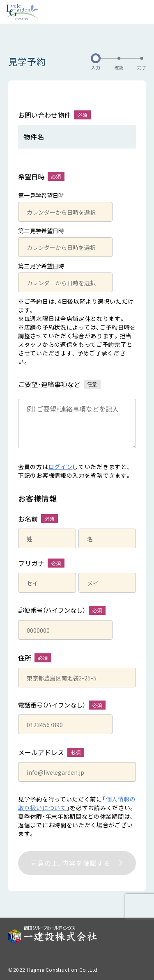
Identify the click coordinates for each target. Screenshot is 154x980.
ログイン (61, 467)
